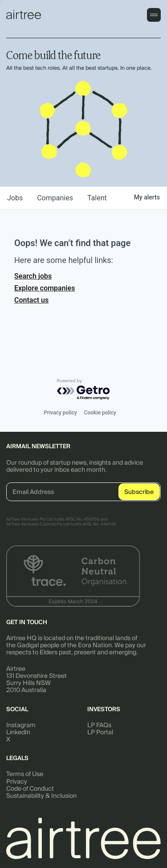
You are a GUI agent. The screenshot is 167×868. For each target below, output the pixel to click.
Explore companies (45, 288)
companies (55, 198)
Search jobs (33, 276)
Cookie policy (100, 413)
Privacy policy (60, 413)
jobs (15, 198)
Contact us (31, 300)
